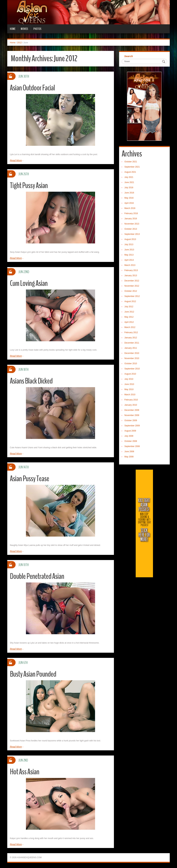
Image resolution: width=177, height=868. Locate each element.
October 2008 (131, 441)
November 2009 (132, 415)
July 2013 (129, 244)
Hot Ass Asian (25, 772)
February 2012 (131, 332)
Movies (24, 29)
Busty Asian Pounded (33, 674)
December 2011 (132, 343)
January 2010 (131, 405)
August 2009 (130, 431)
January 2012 (131, 338)
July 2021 (129, 177)
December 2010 (132, 353)
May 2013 (129, 255)
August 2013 (130, 239)
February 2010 (131, 400)
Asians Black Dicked (31, 381)
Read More (16, 160)
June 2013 (129, 250)
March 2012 (130, 327)
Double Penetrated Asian (37, 576)
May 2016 (129, 198)
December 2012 (132, 281)
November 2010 (132, 358)
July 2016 (129, 188)
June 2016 (129, 193)
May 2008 (129, 457)
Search (129, 56)
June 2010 (129, 384)
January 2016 (131, 219)
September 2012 (132, 296)
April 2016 (129, 203)
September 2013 (132, 234)
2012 (19, 43)
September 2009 (132, 426)
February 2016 (131, 213)
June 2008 (129, 452)
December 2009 (132, 410)
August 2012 (130, 301)
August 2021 (130, 172)
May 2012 (129, 317)
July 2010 (129, 379)
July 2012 (129, 307)
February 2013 (131, 270)
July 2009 (129, 436)
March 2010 (130, 395)
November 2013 (132, 224)
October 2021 (131, 162)
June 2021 (129, 182)
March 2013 (130, 265)
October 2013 (131, 229)
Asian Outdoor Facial (32, 88)
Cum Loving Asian (29, 283)
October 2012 (131, 291)
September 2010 (132, 369)
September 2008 (132, 446)
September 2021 (132, 167)
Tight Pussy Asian (29, 186)
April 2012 (129, 322)
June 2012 (129, 312)
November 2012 (132, 286)
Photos (37, 29)
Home (13, 29)
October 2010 (131, 364)
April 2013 (129, 260)
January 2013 (131, 276)
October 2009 (131, 420)
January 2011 (131, 348)
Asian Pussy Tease (29, 479)
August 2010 (130, 374)
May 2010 (129, 389)
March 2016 (130, 208)
